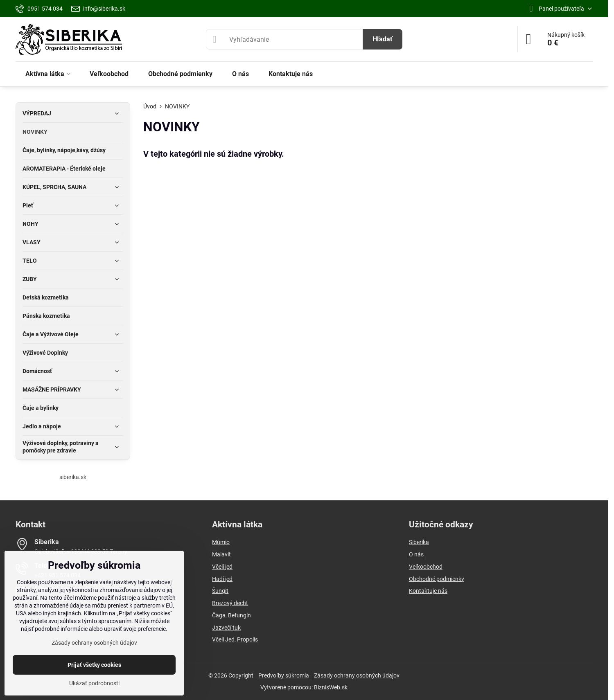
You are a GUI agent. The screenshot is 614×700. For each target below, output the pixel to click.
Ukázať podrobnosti (94, 683)
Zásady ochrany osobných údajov (357, 675)
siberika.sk (73, 477)
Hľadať (383, 39)
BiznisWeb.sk (331, 687)
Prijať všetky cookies (94, 665)
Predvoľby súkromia (284, 675)
